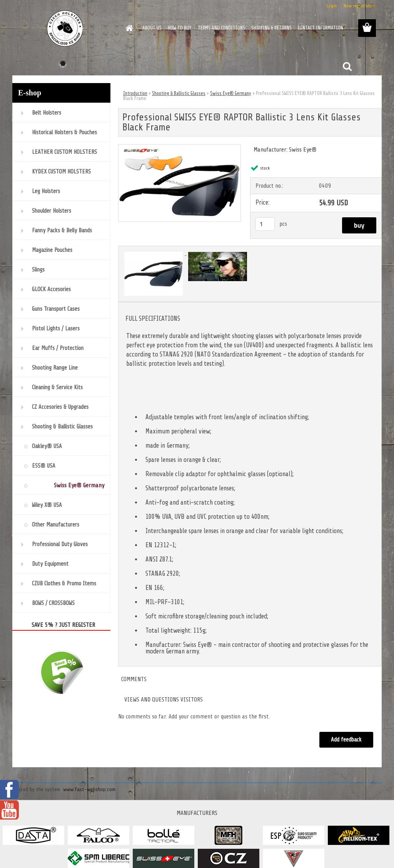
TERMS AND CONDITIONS (221, 28)
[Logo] (65, 28)
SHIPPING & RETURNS (271, 28)
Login (332, 6)
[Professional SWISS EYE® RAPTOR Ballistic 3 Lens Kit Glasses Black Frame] (179, 148)
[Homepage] (128, 28)
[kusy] (265, 224)
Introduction (135, 93)
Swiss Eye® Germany (231, 93)
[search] (347, 67)
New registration (359, 6)
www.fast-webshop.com (89, 789)
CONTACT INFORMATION (321, 28)
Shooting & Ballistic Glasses (179, 93)
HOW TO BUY (180, 28)
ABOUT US (152, 28)
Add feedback (346, 740)
